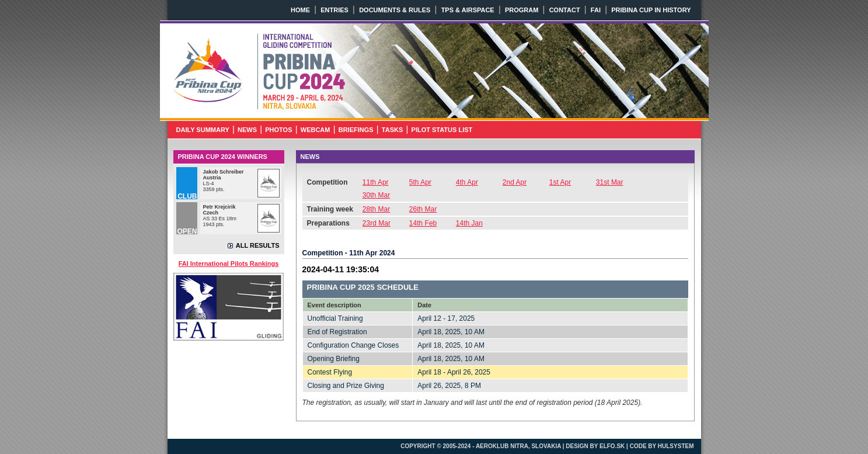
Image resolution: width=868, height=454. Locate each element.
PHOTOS (278, 130)
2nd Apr (515, 182)
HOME (300, 10)
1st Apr (560, 182)
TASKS (392, 130)
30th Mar (376, 195)
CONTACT (565, 10)
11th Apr (376, 182)
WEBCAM (316, 130)
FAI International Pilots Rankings (229, 264)
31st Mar (610, 182)
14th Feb (423, 223)
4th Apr (467, 182)
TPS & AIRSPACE (468, 10)
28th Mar (376, 209)
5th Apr (420, 182)
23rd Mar (377, 223)
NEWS (247, 130)
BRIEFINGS (356, 130)
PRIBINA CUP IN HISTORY (651, 10)
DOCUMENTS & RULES (395, 10)
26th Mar (423, 209)
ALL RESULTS (258, 245)
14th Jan (469, 223)
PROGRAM (522, 10)
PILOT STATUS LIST (442, 130)
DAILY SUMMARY (203, 130)
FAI (596, 10)
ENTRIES (334, 10)
